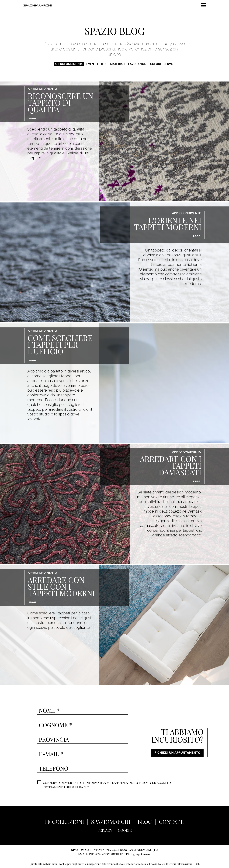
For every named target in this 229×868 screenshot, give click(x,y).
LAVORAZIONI (138, 64)
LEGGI (32, 118)
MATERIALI (118, 64)
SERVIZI (169, 64)
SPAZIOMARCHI (111, 821)
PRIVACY (104, 830)
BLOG (146, 821)
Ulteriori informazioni (179, 864)
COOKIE (125, 830)
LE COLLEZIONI (62, 821)
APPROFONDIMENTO (69, 64)
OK (198, 864)
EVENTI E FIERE (97, 64)
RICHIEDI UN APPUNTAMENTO (177, 753)
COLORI (155, 64)
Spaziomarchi (37, 5)
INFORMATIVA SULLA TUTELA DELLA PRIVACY (120, 782)
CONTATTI (174, 821)
